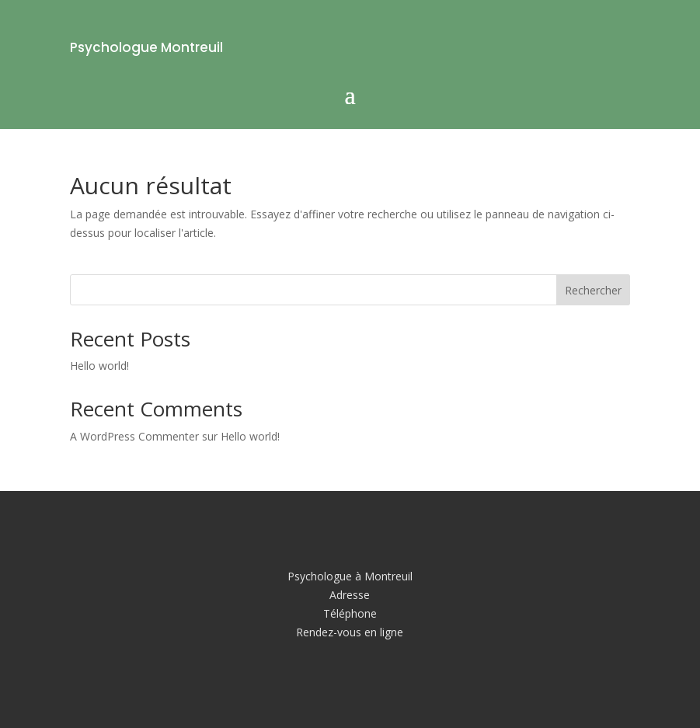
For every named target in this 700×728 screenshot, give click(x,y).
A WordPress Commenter (134, 436)
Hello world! (99, 366)
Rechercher (593, 290)
